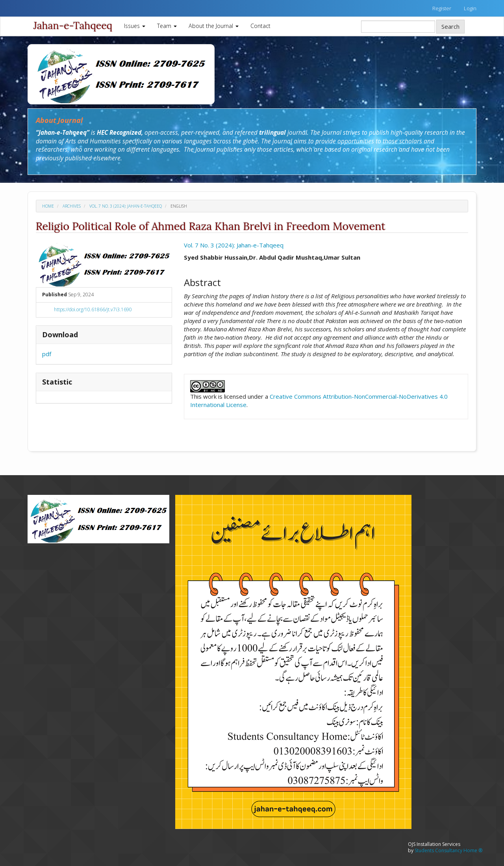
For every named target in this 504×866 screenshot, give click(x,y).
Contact (260, 26)
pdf (47, 354)
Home (48, 206)
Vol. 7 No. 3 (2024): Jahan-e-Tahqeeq (126, 206)
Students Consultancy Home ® (448, 850)
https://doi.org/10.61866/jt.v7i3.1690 (93, 309)
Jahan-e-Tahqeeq (73, 26)
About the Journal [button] (214, 26)
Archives (72, 206)
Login (470, 8)
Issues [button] (135, 26)
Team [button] (167, 26)
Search (450, 26)
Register (442, 8)
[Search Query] (398, 27)
